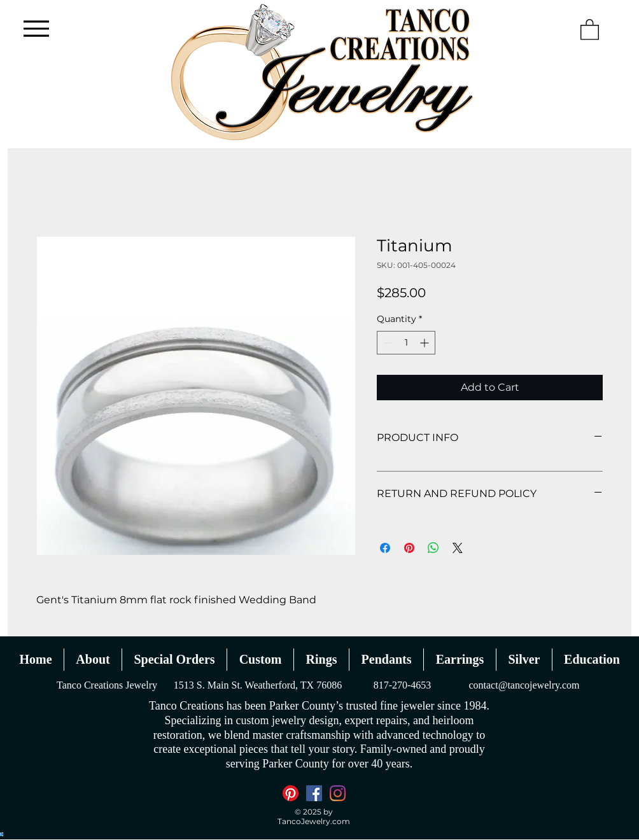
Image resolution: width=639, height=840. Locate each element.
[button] (590, 29)
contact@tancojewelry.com (524, 685)
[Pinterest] (291, 793)
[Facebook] (314, 793)
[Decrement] (387, 343)
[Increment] (425, 343)
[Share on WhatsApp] (433, 548)
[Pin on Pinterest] (409, 548)
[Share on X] (458, 548)
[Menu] (36, 28)
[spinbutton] (406, 343)
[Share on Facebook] (385, 548)
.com (340, 821)
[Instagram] (338, 793)
